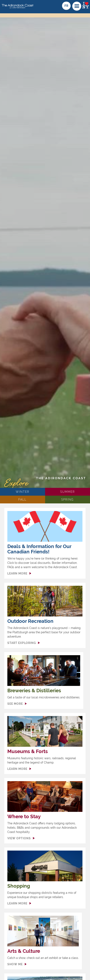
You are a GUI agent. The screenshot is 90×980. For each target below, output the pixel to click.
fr (66, 6)
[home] (17, 5)
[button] (77, 6)
